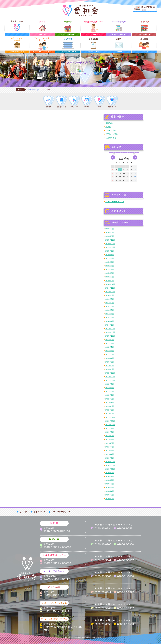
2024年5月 (110, 310)
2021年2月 (110, 454)
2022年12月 (110, 373)
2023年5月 (110, 354)
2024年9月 (110, 295)
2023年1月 (110, 369)
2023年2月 (110, 366)
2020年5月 (110, 487)
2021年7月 (110, 436)
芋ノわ (108, 127)
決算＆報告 (93, 44)
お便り (119, 44)
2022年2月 (110, 410)
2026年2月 (110, 232)
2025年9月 (110, 251)
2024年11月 (110, 288)
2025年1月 (110, 281)
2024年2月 (110, 321)
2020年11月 (110, 465)
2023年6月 (110, 351)
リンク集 (23, 512)
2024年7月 (110, 303)
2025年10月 (110, 247)
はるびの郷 (68, 44)
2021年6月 (110, 440)
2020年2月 (110, 499)
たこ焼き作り (111, 138)
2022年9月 (110, 384)
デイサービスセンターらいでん (42, 44)
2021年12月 (110, 417)
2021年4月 (110, 447)
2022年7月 (110, 391)
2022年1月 (110, 414)
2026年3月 (110, 229)
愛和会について (17, 27)
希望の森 (68, 27)
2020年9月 (110, 473)
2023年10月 (110, 336)
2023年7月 (110, 347)
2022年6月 (110, 395)
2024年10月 (110, 292)
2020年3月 (110, 495)
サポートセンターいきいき (17, 44)
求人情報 (144, 44)
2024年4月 (110, 314)
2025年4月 (110, 269)
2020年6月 (110, 484)
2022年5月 (110, 399)
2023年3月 (110, 362)
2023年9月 (110, 340)
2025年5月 (110, 266)
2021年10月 (110, 425)
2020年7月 (110, 480)
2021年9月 (110, 428)
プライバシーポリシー (61, 512)
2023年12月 (110, 329)
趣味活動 (109, 123)
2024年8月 (110, 299)
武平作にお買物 (112, 134)
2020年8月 (110, 476)
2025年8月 (110, 255)
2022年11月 (110, 377)
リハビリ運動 (111, 130)
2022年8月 (110, 388)
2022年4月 (110, 403)
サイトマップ (39, 512)
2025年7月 (110, 258)
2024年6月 (110, 306)
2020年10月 (110, 469)
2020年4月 (110, 491)
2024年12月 (110, 284)
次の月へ (135, 157)
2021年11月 (110, 421)
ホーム (20, 90)
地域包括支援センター (93, 27)
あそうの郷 (144, 27)
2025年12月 (110, 240)
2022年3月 (110, 406)
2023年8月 (110, 343)
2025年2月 (110, 277)
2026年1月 (110, 236)
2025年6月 (110, 262)
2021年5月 (110, 443)
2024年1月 (110, 325)
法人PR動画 (145, 8)
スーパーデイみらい (119, 27)
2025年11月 (110, 244)
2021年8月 (110, 432)
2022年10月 (110, 380)
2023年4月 (110, 358)
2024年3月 (110, 317)
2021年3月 (110, 451)
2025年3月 (110, 273)
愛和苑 (42, 27)
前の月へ (113, 157)
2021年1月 (110, 458)
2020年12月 (110, 462)
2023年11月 (110, 332)
